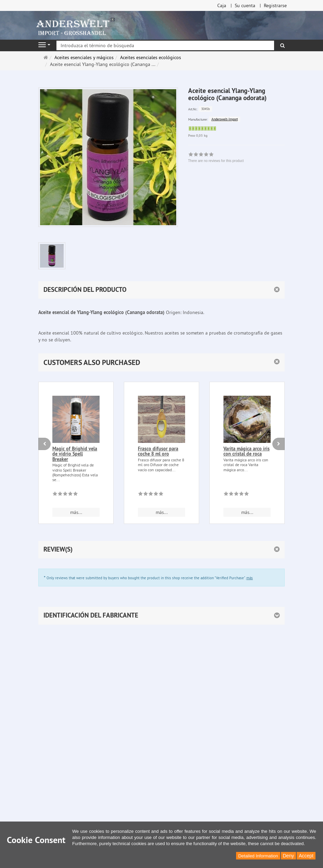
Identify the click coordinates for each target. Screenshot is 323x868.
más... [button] (76, 512)
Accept (306, 856)
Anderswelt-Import (225, 119)
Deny (289, 856)
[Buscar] (282, 45)
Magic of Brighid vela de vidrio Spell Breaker (75, 454)
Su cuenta (245, 5)
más (250, 578)
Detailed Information (258, 856)
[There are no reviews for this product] (65, 495)
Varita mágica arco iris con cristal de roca (247, 451)
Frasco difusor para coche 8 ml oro (158, 451)
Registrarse (275, 5)
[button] (161, 362)
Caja (222, 5)
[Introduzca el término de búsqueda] (165, 45)
